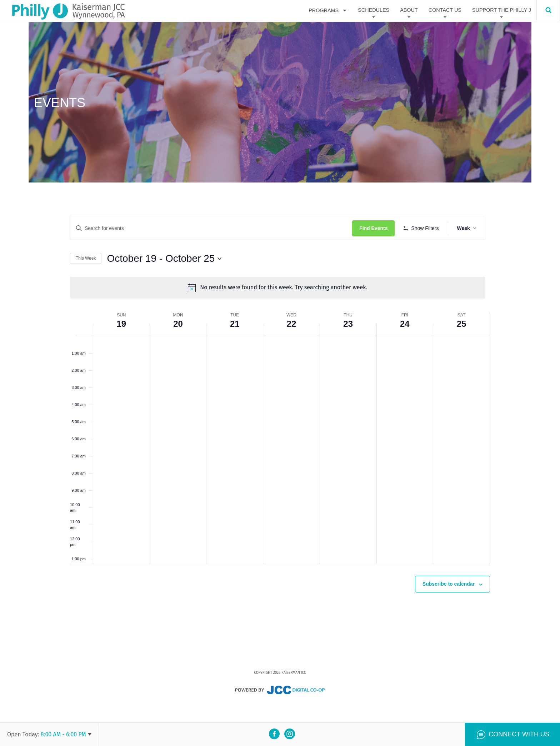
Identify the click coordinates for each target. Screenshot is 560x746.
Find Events (378, 228)
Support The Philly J (502, 10)
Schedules (374, 10)
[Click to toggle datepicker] (164, 279)
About (409, 10)
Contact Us (445, 10)
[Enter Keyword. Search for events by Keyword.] (214, 228)
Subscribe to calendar (449, 603)
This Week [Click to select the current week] (86, 279)
